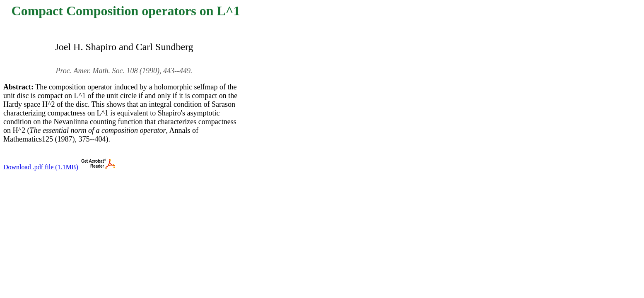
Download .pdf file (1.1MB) (41, 167)
